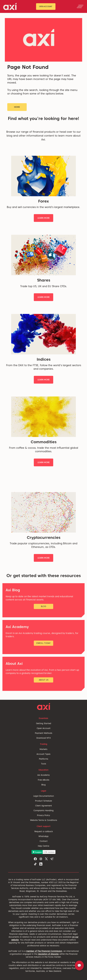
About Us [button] (44, 680)
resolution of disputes (48, 954)
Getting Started (44, 723)
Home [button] (17, 107)
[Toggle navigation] (80, 6)
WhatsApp (43, 836)
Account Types (43, 754)
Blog (43, 785)
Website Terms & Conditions (44, 820)
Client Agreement (44, 806)
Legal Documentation (44, 796)
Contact (44, 841)
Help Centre (43, 846)
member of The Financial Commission (44, 951)
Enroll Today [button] (43, 643)
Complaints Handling (43, 810)
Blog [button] (43, 606)
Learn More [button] (44, 218)
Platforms (44, 759)
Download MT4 (43, 738)
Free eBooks (44, 780)
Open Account (46, 6)
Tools (44, 764)
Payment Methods (44, 733)
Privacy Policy (43, 815)
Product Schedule (43, 801)
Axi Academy (43, 775)
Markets (43, 749)
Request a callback (44, 831)
